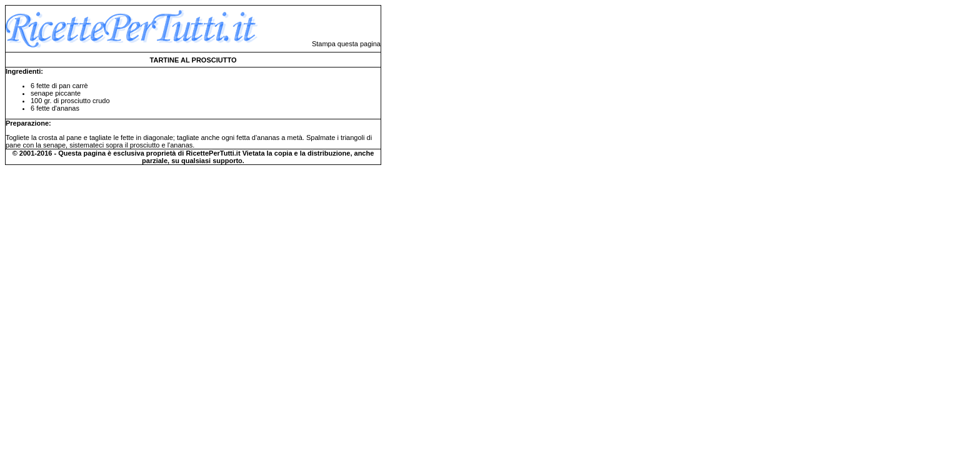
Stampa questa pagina (346, 44)
